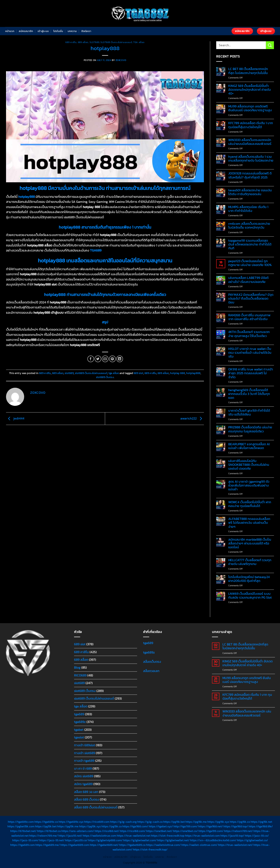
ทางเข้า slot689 (85, 753)
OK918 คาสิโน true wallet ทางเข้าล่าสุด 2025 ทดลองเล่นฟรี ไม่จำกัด (251, 373)
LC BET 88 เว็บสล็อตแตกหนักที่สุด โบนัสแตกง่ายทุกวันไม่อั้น (248, 71)
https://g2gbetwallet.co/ (252, 840)
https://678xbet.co (49, 831)
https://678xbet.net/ (23, 831)
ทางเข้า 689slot (85, 745)
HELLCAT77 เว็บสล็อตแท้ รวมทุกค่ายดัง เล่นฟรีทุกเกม (250, 562)
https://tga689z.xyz (71, 822)
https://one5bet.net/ (159, 831)
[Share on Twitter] (98, 359)
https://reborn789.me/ (43, 836)
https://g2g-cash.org (123, 822)
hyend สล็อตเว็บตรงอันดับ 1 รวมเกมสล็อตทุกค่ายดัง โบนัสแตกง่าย (251, 159)
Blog (77, 667)
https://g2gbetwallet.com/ (140, 840)
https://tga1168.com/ (135, 826)
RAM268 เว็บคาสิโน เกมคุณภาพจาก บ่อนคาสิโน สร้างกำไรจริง (249, 317)
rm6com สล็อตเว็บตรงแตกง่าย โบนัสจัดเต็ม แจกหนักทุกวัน (249, 226)
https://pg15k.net (261, 822)
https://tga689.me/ (48, 845)
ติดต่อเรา (86, 31)
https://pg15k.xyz (218, 822)
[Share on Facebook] (91, 359)
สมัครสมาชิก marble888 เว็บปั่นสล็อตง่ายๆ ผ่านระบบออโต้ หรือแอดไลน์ (250, 543)
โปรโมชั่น (58, 31)
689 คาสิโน (71, 42)
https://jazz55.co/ (76, 840)
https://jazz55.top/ (232, 836)
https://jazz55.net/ (70, 836)
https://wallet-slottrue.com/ (199, 845)
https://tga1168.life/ (261, 826)
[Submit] (270, 45)
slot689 (94, 42)
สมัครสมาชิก (26, 31)
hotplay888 (193, 373)
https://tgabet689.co (132, 845)
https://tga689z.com (21, 822)
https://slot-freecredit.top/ (150, 849)
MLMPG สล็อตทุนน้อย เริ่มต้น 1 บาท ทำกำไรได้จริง (248, 209)
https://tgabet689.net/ (104, 845)
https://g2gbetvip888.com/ (105, 840)
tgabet (79, 730)
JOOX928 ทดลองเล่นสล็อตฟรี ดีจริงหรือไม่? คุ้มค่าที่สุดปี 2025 (250, 175)
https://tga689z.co (46, 822)
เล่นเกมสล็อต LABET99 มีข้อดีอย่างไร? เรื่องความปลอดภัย (248, 280)
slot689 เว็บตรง (105, 377)
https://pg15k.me (196, 822)
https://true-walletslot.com (202, 836)
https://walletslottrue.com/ (163, 845)
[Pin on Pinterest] (112, 359)
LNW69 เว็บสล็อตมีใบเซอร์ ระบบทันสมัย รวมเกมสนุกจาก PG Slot (250, 596)
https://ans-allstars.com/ (78, 831)
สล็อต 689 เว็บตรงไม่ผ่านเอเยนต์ (96, 807)
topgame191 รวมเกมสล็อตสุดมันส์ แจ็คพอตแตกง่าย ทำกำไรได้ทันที (250, 244)
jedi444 (15, 418)
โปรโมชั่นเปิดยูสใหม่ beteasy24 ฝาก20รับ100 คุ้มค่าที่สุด (249, 579)
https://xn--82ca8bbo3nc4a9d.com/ (213, 840)
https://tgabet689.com (75, 845)
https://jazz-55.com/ (25, 840)
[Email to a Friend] (105, 359)
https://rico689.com (97, 822)
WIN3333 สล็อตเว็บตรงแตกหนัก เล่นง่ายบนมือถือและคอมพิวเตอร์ (250, 142)
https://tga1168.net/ (211, 826)
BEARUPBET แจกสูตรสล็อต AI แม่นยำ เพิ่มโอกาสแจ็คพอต (249, 446)
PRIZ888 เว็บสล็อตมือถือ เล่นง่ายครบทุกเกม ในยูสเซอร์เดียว (250, 429)
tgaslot (79, 737)
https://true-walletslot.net (134, 836)
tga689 (79, 714)
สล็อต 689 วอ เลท (86, 792)
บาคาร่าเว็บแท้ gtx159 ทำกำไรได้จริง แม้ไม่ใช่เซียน (249, 412)
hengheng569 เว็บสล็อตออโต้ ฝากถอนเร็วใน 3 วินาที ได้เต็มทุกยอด (249, 394)
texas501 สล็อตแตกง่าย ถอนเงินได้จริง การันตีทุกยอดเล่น (250, 192)
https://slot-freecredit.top (168, 836)
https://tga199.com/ (211, 831)
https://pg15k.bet (174, 822)
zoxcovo (121, 60)
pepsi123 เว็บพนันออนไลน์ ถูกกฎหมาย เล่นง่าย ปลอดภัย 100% (250, 263)
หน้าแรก (10, 31)
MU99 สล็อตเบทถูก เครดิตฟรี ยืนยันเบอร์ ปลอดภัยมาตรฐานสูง (250, 108)
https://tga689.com (23, 845)
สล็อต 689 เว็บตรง (87, 799)
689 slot (138, 373)
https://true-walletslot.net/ (235, 845)
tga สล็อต (139, 42)
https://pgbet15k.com (21, 826)
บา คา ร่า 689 (83, 768)
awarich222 (192, 418)
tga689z (80, 722)
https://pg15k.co (240, 822)
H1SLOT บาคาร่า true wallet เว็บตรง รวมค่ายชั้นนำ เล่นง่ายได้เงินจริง (250, 353)
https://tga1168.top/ (236, 826)
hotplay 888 (178, 373)
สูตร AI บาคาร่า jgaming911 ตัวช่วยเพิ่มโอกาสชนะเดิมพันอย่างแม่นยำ (249, 486)
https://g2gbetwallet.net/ (173, 840)
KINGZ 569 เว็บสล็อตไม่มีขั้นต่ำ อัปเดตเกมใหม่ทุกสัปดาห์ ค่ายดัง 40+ (250, 90)
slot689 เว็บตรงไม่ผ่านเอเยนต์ (116, 42)
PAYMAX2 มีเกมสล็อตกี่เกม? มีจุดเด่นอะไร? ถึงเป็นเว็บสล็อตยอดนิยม (251, 299)
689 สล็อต (83, 42)
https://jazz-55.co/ (257, 836)
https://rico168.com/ (133, 831)
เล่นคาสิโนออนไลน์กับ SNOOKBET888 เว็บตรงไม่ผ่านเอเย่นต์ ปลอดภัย (249, 465)
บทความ (72, 31)
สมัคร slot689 (84, 776)
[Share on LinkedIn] (120, 359)
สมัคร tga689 (83, 784)
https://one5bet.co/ (185, 831)
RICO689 (80, 675)
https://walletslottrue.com (99, 836)
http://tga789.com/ (186, 826)
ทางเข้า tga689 (84, 761)
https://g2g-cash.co (150, 822)
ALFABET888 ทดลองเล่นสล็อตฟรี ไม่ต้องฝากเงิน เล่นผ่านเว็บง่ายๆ (249, 523)
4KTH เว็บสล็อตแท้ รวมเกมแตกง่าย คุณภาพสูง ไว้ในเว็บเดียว (249, 334)
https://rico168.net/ (107, 831)
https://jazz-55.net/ (52, 840)
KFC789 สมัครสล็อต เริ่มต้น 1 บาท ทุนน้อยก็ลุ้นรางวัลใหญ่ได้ (251, 125)
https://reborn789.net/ (238, 831)
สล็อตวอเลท (151, 671)
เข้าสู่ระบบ (43, 31)
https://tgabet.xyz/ (161, 826)
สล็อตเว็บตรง (152, 662)
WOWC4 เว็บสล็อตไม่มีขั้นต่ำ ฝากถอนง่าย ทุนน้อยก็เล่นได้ (250, 504)
